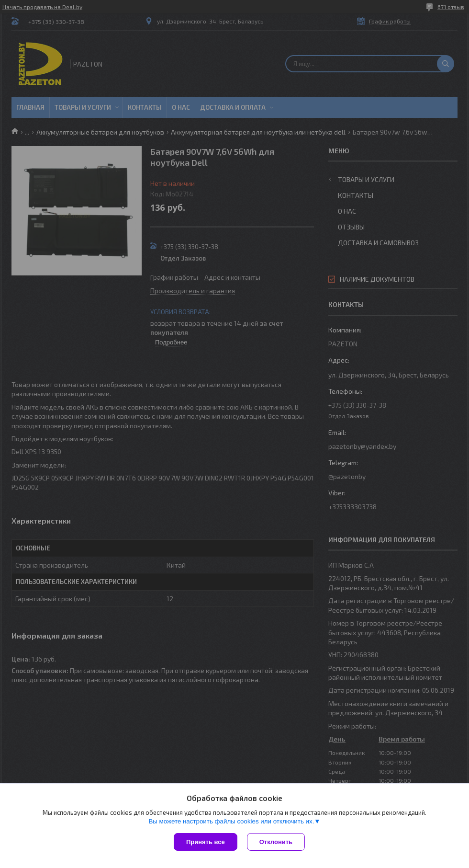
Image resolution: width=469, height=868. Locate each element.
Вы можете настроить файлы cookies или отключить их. (231, 821)
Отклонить (276, 842)
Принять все (206, 842)
